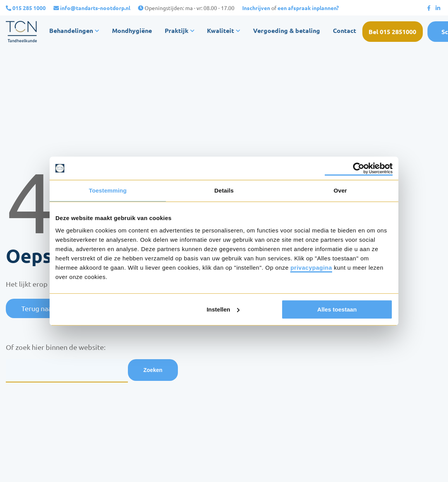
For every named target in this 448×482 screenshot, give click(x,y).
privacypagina (311, 268)
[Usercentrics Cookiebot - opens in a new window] (359, 168)
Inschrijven (256, 8)
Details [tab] (224, 190)
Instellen (223, 309)
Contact (351, 31)
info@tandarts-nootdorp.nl (95, 8)
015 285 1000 (29, 8)
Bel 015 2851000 (402, 31)
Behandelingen (72, 31)
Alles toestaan (337, 309)
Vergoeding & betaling (293, 31)
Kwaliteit (228, 31)
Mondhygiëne (133, 31)
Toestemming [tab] (108, 190)
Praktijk (180, 31)
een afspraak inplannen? (308, 8)
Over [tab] (340, 190)
